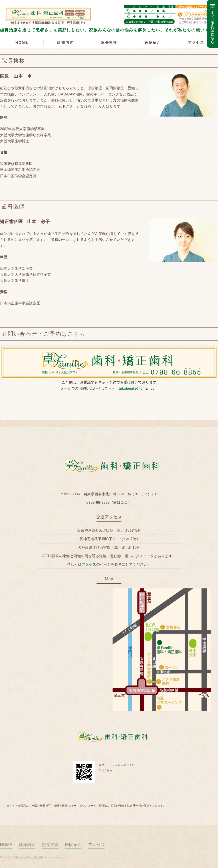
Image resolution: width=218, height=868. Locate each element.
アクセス (196, 43)
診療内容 (65, 43)
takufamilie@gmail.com (138, 388)
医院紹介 (153, 43)
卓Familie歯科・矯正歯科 (47, 14)
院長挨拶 (109, 43)
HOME (22, 43)
